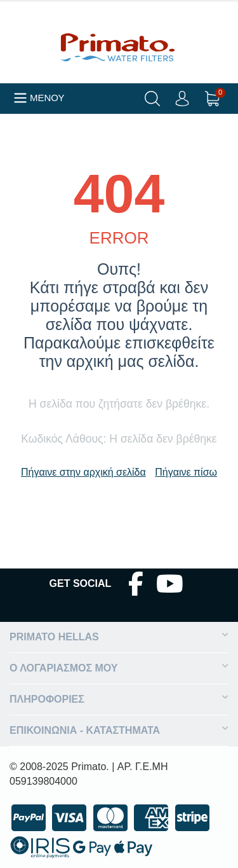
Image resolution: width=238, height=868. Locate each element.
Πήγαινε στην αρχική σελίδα (83, 472)
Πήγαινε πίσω (186, 472)
